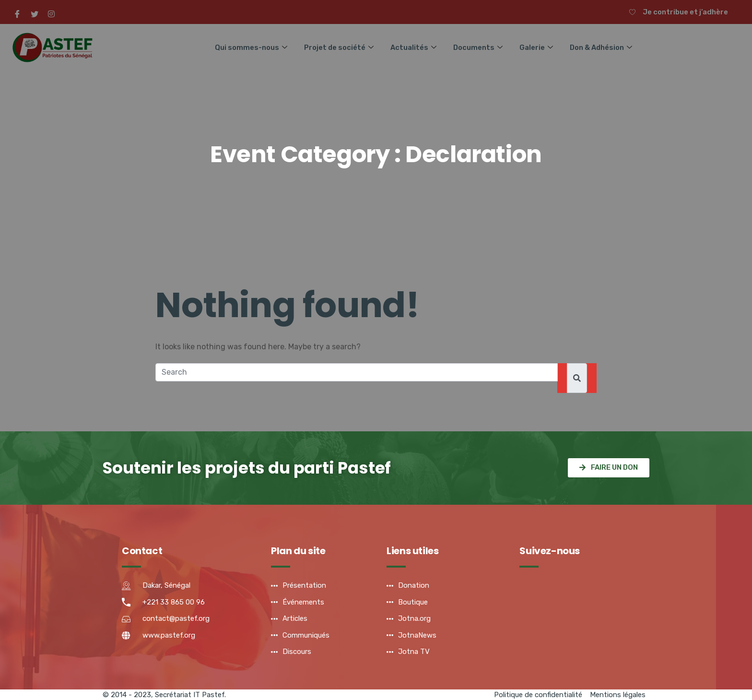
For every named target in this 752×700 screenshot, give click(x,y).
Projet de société (340, 47)
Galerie (538, 47)
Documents (480, 47)
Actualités (415, 47)
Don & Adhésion (603, 47)
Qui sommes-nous (252, 47)
